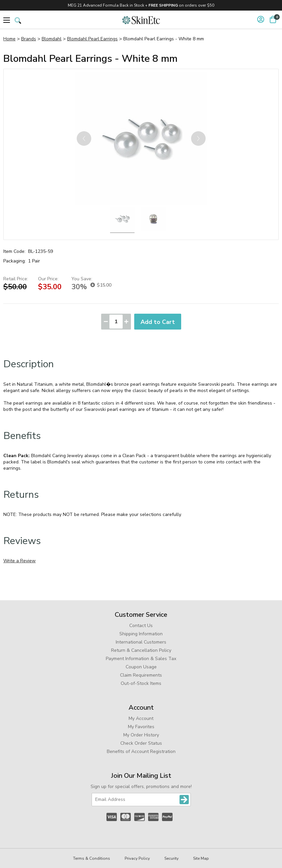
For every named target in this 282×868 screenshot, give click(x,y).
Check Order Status (141, 743)
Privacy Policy (137, 858)
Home (9, 39)
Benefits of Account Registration (141, 751)
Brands (29, 39)
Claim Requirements (141, 675)
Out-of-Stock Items (141, 683)
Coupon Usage (141, 667)
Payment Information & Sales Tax (141, 659)
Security (171, 858)
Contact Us (141, 626)
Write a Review (20, 561)
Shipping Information (141, 634)
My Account (141, 718)
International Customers (141, 642)
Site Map (201, 858)
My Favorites (141, 727)
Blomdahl (52, 39)
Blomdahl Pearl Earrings (92, 39)
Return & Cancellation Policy (141, 650)
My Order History (141, 735)
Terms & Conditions (92, 858)
